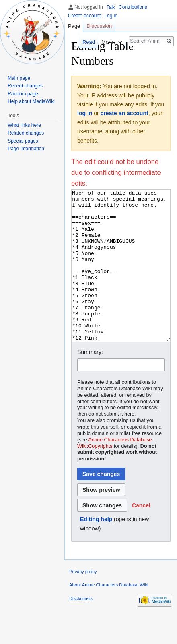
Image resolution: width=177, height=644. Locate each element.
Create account (84, 16)
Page (74, 26)
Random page (23, 94)
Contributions (133, 7)
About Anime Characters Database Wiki (109, 615)
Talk (111, 7)
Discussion (99, 26)
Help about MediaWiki (31, 101)
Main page (19, 78)
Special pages (23, 141)
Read (85, 42)
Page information (26, 149)
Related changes (26, 133)
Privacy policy (83, 602)
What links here (24, 125)
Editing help (96, 549)
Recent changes (25, 86)
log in (85, 113)
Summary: (90, 382)
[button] (141, 536)
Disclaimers (81, 629)
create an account (125, 113)
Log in (111, 16)
